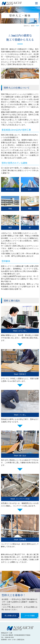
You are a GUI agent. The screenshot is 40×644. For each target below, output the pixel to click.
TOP (37, 26)
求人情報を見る (10, 616)
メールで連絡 (30, 616)
